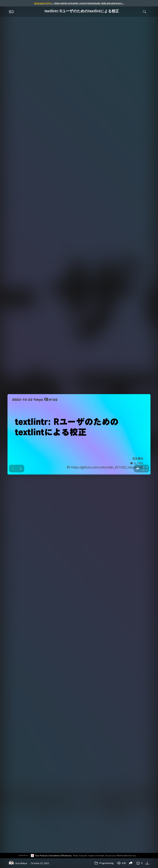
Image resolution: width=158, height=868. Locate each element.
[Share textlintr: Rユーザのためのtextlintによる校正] (131, 863)
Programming (104, 863)
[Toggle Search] (145, 12)
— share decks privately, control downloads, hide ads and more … (79, 3)
